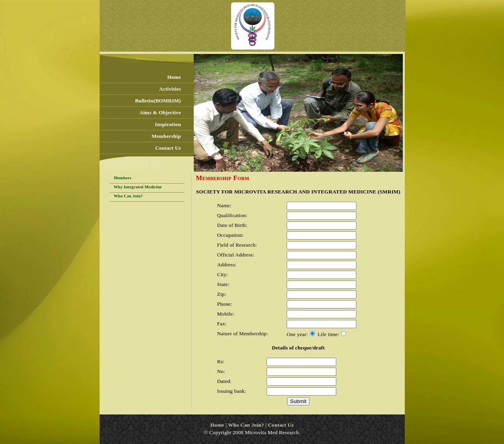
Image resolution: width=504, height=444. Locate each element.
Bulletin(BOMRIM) (158, 101)
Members (123, 178)
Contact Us (168, 148)
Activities (170, 89)
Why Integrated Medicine (138, 187)
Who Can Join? (128, 196)
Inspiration (168, 124)
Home (174, 77)
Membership (166, 136)
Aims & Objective (160, 112)
